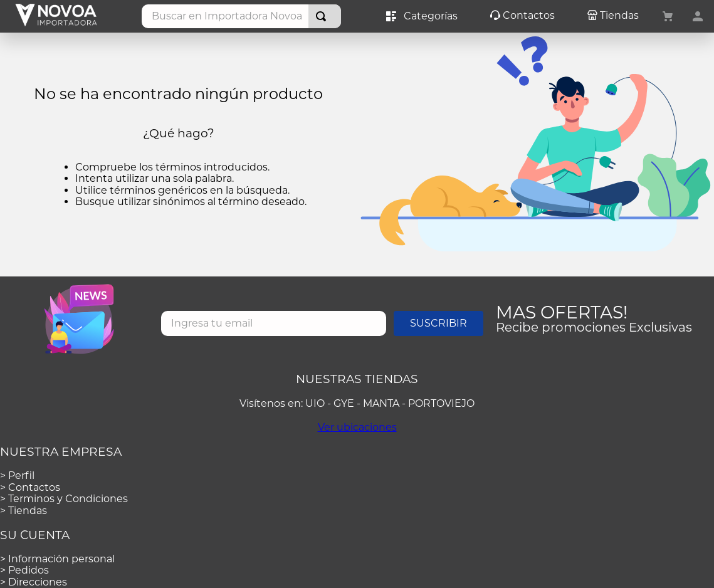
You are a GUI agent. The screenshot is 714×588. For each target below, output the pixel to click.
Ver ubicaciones (357, 427)
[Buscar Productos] (323, 16)
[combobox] (241, 16)
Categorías (422, 16)
